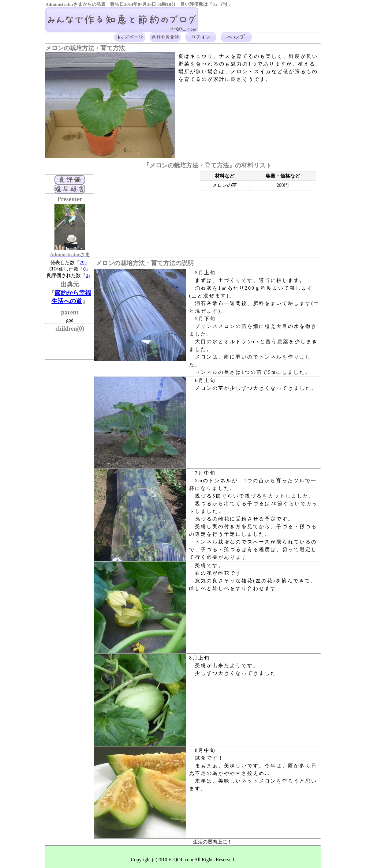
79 (82, 263)
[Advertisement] (146, 214)
